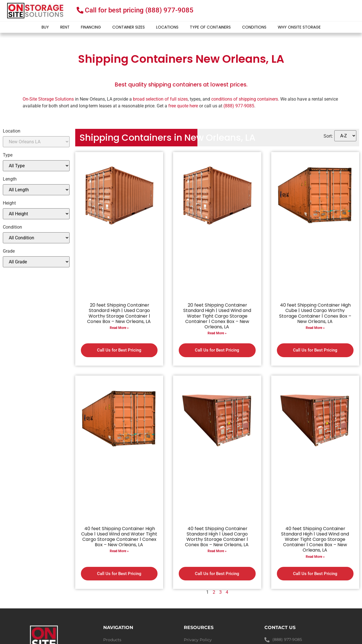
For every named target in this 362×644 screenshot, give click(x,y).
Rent (65, 27)
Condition (12, 227)
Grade (9, 251)
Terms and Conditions (205, 601)
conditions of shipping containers (245, 99)
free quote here (183, 106)
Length (10, 179)
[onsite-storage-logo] (35, 11)
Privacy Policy (198, 593)
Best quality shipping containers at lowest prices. (181, 85)
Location (12, 131)
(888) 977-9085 (239, 106)
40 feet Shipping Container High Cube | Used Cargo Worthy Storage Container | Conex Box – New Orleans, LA (315, 313)
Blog (108, 610)
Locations (167, 27)
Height (9, 203)
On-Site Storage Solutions (48, 99)
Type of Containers (210, 27)
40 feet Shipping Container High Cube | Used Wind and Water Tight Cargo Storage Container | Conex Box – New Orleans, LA (119, 513)
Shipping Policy (199, 618)
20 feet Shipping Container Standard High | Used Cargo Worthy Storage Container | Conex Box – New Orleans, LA (119, 313)
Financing (91, 27)
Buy (45, 27)
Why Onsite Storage (299, 27)
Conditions (254, 27)
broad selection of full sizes (160, 99)
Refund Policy (198, 610)
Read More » (119, 328)
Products (112, 593)
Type (8, 155)
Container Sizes (129, 27)
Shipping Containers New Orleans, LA (181, 59)
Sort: (328, 136)
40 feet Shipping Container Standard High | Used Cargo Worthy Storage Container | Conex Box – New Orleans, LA (217, 513)
